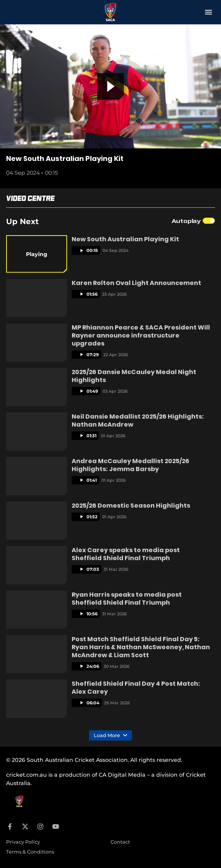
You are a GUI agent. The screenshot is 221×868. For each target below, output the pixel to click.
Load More (110, 736)
